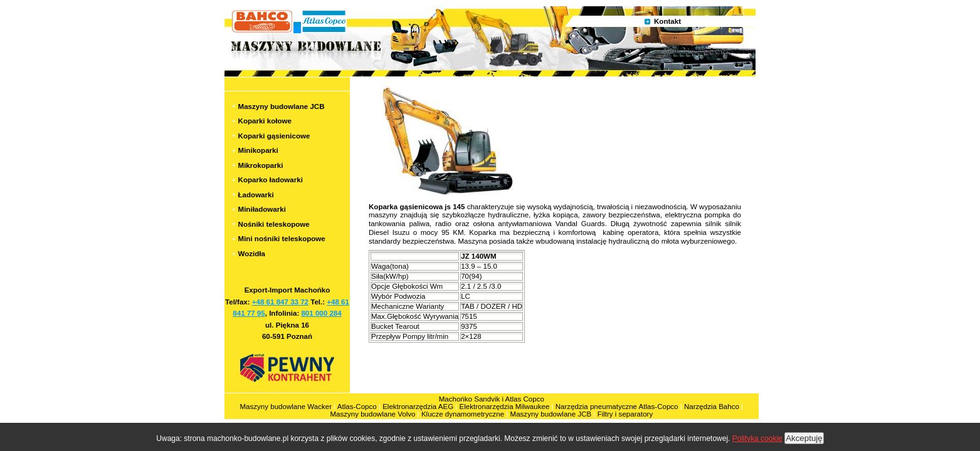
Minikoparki (258, 150)
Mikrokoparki (261, 165)
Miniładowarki (262, 209)
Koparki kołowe (265, 121)
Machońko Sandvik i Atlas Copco (492, 399)
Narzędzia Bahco (712, 407)
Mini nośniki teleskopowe (282, 239)
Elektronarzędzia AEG (418, 407)
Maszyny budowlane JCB (282, 106)
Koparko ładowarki (271, 180)
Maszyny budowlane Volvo (372, 414)
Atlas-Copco (357, 407)
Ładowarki (256, 195)
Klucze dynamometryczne (463, 414)
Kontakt (667, 21)
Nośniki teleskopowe (274, 224)
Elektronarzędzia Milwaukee (506, 407)
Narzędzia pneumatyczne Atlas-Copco (617, 407)
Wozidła (252, 254)
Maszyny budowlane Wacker (286, 407)
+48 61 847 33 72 (280, 302)
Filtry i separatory (625, 414)
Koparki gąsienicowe (274, 136)
